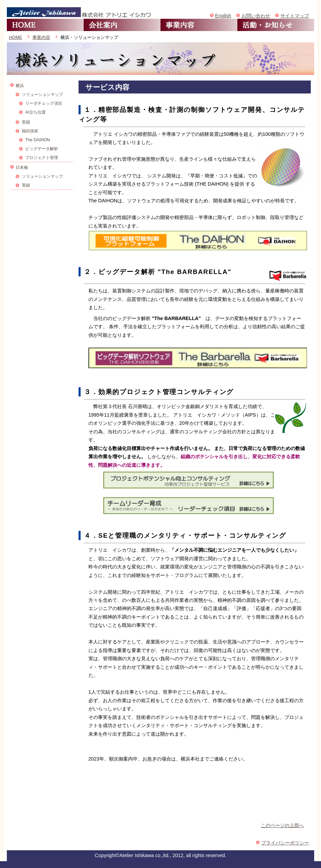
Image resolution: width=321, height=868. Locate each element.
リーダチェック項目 (44, 103)
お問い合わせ (256, 16)
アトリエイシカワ (80, 12)
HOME (45, 25)
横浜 (20, 86)
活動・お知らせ (276, 25)
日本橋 (22, 168)
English (223, 16)
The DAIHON (38, 140)
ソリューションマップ (42, 95)
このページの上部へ (282, 825)
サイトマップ (295, 16)
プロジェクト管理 (42, 158)
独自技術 (30, 131)
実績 (26, 122)
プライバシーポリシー (285, 843)
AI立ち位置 (36, 112)
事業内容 (199, 25)
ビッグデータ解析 (42, 149)
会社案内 (122, 25)
